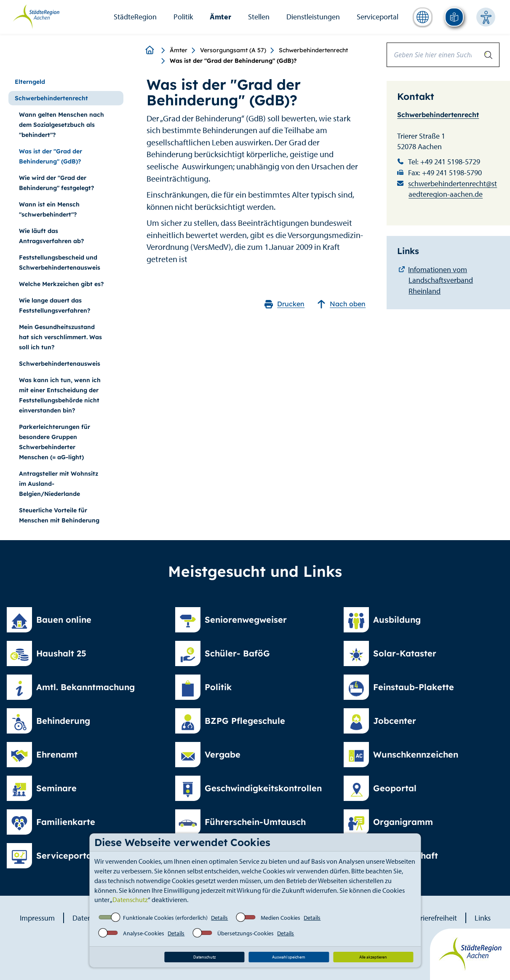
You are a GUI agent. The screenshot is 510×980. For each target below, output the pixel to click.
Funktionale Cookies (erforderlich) (165, 918)
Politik (183, 17)
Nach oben (341, 304)
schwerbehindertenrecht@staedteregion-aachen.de (453, 189)
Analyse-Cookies (144, 933)
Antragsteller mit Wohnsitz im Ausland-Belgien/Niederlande (59, 484)
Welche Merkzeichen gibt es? (61, 284)
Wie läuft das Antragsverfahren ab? (51, 236)
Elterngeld (30, 82)
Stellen (259, 17)
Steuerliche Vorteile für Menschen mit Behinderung (59, 515)
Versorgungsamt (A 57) (233, 50)
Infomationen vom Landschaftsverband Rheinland (441, 280)
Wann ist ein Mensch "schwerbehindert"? (49, 209)
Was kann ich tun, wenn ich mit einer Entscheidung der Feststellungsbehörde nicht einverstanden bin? (60, 395)
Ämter (220, 17)
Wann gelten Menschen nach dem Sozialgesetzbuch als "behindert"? (61, 125)
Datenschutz (130, 900)
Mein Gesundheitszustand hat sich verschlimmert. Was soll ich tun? (60, 337)
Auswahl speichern (289, 957)
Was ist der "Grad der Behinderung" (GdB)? (51, 156)
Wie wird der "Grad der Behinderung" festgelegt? (56, 183)
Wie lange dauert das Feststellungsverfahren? (55, 305)
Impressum (37, 918)
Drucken (284, 304)
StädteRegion (135, 17)
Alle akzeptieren (373, 957)
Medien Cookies (280, 918)
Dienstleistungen (313, 17)
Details (219, 918)
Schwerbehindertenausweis (60, 364)
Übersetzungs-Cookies (246, 933)
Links (483, 918)
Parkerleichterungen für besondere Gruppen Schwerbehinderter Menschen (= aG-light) (55, 442)
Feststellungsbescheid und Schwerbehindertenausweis (60, 262)
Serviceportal (378, 17)
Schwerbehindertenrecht (313, 50)
